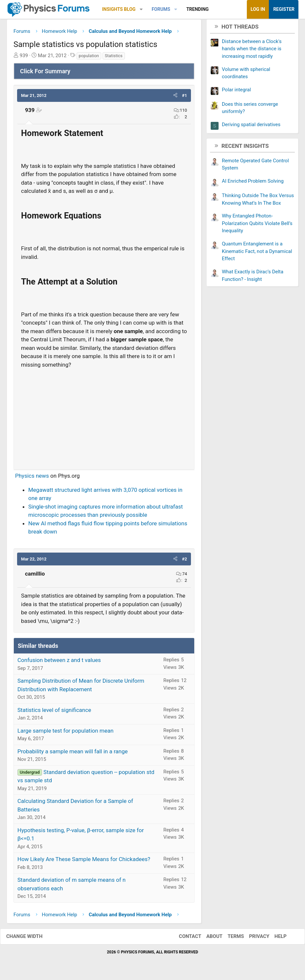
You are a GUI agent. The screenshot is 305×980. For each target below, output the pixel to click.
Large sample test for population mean (65, 733)
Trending (198, 9)
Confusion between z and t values (59, 663)
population (89, 58)
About (208, 939)
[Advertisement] (104, 419)
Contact (183, 939)
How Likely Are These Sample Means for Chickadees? (84, 862)
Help (274, 939)
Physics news (32, 478)
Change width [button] (31, 939)
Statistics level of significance (54, 712)
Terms (229, 939)
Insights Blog (119, 9)
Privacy (253, 939)
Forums (161, 9)
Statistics (114, 58)
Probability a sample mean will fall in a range (73, 754)
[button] (141, 9)
